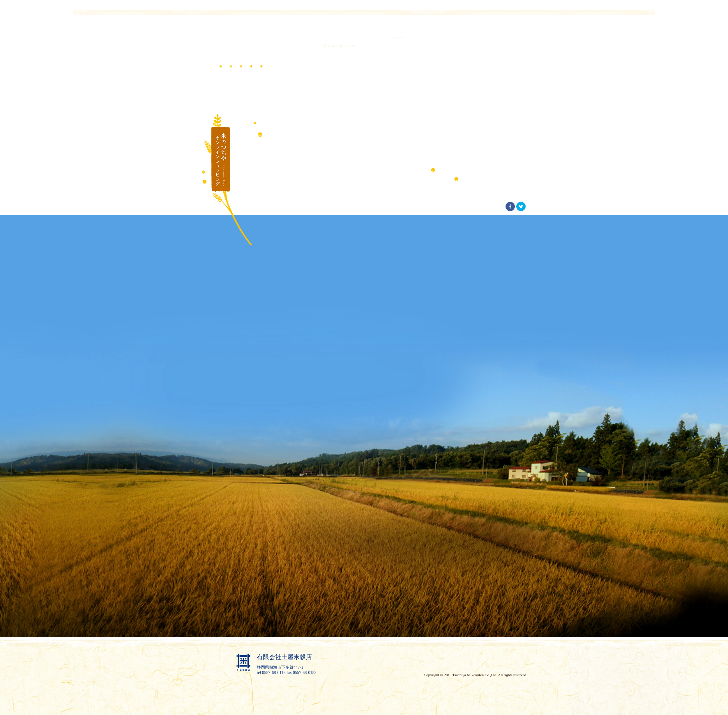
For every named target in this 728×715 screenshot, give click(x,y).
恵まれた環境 (513, 169)
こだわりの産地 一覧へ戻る (466, 169)
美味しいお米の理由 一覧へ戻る (494, 178)
